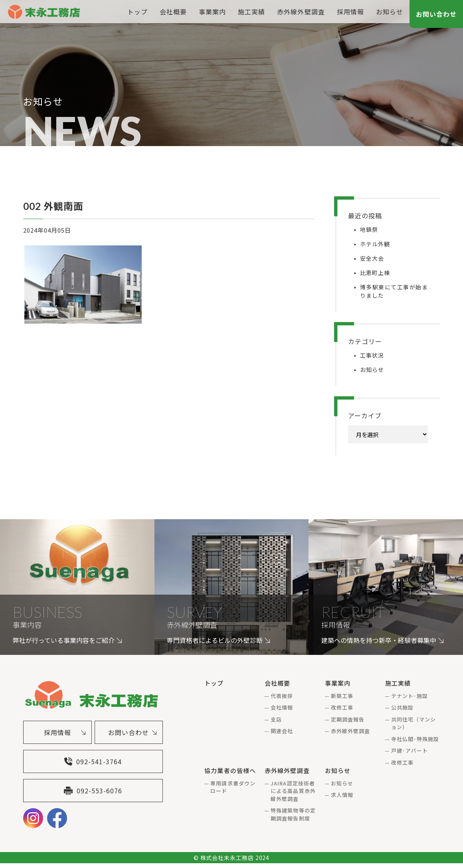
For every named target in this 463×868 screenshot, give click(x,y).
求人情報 (342, 795)
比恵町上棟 (375, 273)
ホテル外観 (375, 244)
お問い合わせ (436, 14)
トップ (138, 12)
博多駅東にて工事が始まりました (394, 291)
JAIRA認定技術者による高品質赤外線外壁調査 (293, 791)
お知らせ (390, 12)
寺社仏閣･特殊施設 (415, 739)
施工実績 (251, 12)
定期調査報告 (348, 719)
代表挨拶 (282, 696)
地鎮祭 (369, 229)
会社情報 (282, 707)
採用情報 (350, 12)
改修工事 (342, 707)
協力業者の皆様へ (230, 770)
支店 (276, 719)
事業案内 (212, 12)
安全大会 (372, 258)
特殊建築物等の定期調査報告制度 (293, 814)
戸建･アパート (410, 750)
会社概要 (173, 12)
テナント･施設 (410, 696)
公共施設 (402, 707)
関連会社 (282, 731)
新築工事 (342, 696)
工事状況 (372, 355)
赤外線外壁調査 (301, 12)
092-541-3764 (93, 764)
